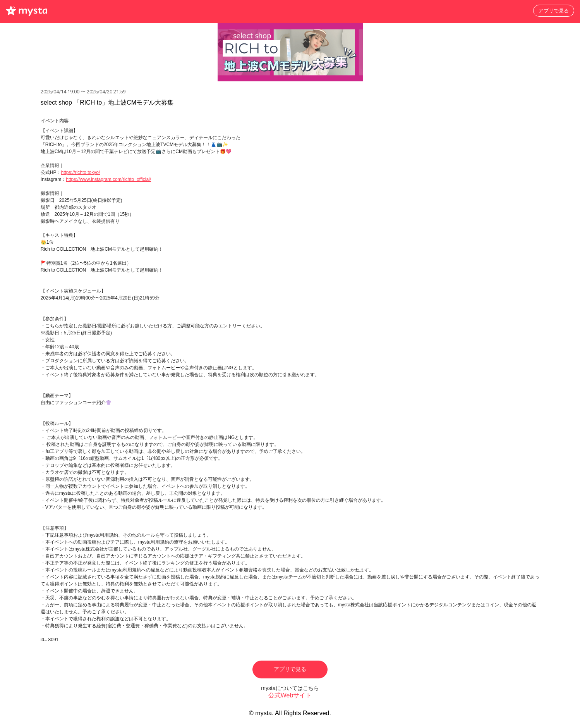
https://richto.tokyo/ (81, 172)
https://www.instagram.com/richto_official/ (108, 179)
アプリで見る (554, 11)
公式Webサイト (290, 695)
